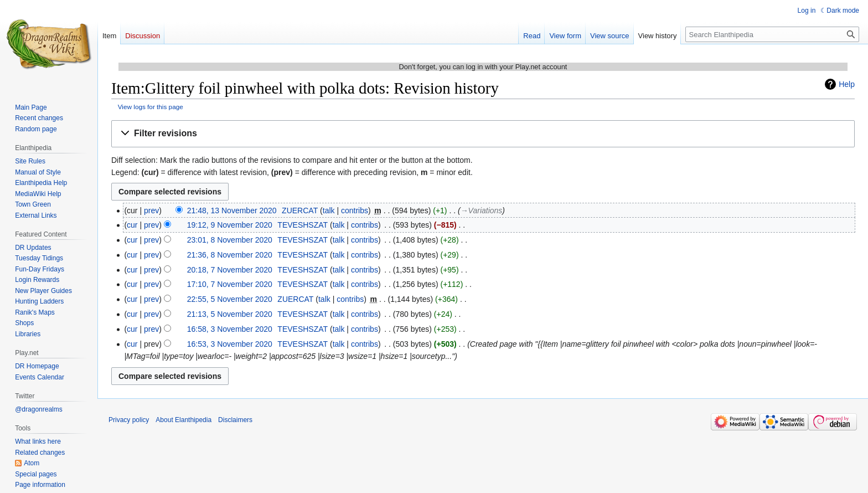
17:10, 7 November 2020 (230, 284)
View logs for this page (151, 107)
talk (329, 210)
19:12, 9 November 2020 (230, 225)
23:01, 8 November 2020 (230, 240)
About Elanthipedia (184, 420)
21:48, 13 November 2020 (232, 210)
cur (132, 225)
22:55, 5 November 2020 (230, 299)
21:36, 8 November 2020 (230, 255)
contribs (355, 210)
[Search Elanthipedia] (772, 34)
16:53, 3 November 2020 (230, 344)
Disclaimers (235, 420)
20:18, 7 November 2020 (230, 270)
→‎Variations (482, 210)
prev (151, 210)
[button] (483, 134)
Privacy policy (129, 420)
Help (847, 84)
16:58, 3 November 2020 (230, 329)
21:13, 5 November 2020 (230, 314)
